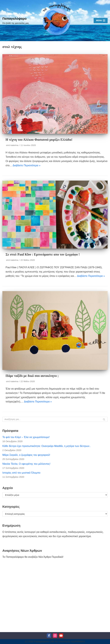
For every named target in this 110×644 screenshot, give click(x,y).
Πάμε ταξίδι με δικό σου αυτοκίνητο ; (32, 376)
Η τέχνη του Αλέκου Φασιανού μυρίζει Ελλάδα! (39, 140)
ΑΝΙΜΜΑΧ (80, 641)
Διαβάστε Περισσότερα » (26, 165)
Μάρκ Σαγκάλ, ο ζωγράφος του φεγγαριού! (26, 455)
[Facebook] (49, 636)
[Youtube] (61, 636)
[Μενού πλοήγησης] (101, 21)
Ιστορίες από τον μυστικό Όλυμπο (21, 473)
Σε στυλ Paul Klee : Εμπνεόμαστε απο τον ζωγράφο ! (43, 254)
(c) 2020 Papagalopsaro (37, 641)
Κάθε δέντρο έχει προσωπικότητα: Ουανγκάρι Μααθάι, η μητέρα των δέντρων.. (47, 446)
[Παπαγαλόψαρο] (16, 20)
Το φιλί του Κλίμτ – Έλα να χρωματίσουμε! (26, 437)
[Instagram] (55, 636)
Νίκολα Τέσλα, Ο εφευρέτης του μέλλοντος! (26, 464)
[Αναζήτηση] (55, 419)
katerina (14, 145)
